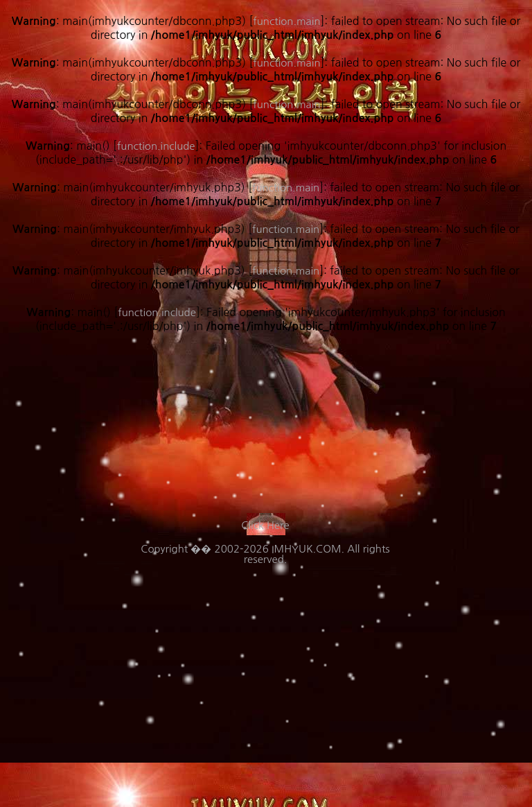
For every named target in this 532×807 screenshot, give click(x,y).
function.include (157, 312)
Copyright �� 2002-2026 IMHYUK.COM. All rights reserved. (265, 554)
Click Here (265, 525)
